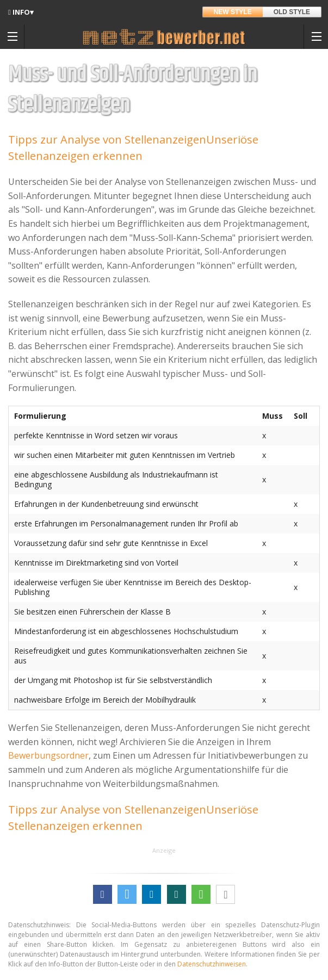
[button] (103, 894)
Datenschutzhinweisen (212, 964)
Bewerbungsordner (48, 755)
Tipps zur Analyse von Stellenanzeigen (107, 139)
